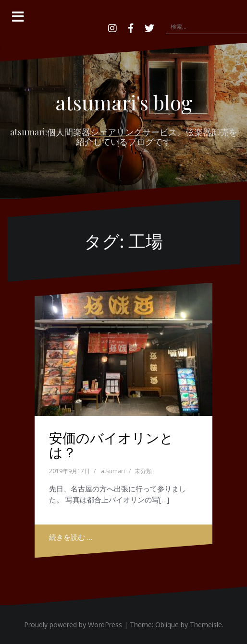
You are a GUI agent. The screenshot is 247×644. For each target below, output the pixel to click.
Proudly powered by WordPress (73, 625)
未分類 (143, 471)
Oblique (167, 625)
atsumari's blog (124, 102)
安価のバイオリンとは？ (111, 445)
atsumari (113, 471)
